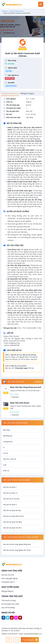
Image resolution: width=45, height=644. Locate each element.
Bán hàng (9, 71)
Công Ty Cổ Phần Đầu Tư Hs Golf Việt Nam (25, 391)
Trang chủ (4, 11)
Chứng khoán (8, 442)
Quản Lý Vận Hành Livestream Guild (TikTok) (22, 56)
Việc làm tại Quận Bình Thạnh (13, 516)
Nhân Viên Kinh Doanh (20, 403)
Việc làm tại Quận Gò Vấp (12, 510)
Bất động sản (8, 436)
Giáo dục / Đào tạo (10, 459)
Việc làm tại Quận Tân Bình (13, 522)
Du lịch (6, 453)
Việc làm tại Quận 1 (10, 487)
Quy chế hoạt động (8, 608)
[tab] (10, 93)
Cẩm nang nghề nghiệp (10, 578)
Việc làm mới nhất (8, 575)
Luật (5, 465)
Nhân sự (6, 471)
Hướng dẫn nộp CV (8, 582)
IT (4, 447)
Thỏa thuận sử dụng (8, 600)
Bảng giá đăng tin (8, 591)
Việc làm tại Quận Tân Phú (12, 528)
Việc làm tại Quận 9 (10, 505)
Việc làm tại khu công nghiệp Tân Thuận (17, 550)
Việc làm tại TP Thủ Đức (11, 499)
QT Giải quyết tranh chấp (10, 604)
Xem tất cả (38, 382)
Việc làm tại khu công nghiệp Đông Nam (17, 544)
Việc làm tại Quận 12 (10, 493)
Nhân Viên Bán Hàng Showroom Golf (26, 387)
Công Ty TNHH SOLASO (17, 11)
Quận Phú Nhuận (11, 86)
